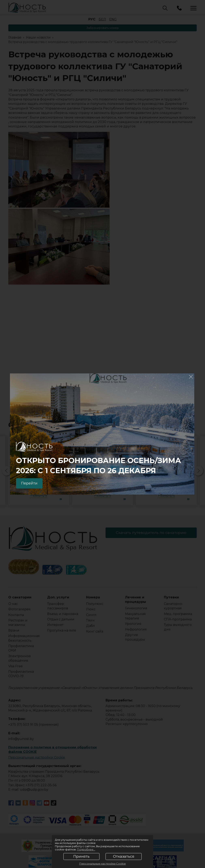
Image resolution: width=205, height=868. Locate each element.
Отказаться (124, 856)
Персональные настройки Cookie (102, 864)
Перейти (29, 483)
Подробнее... (86, 849)
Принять (81, 856)
